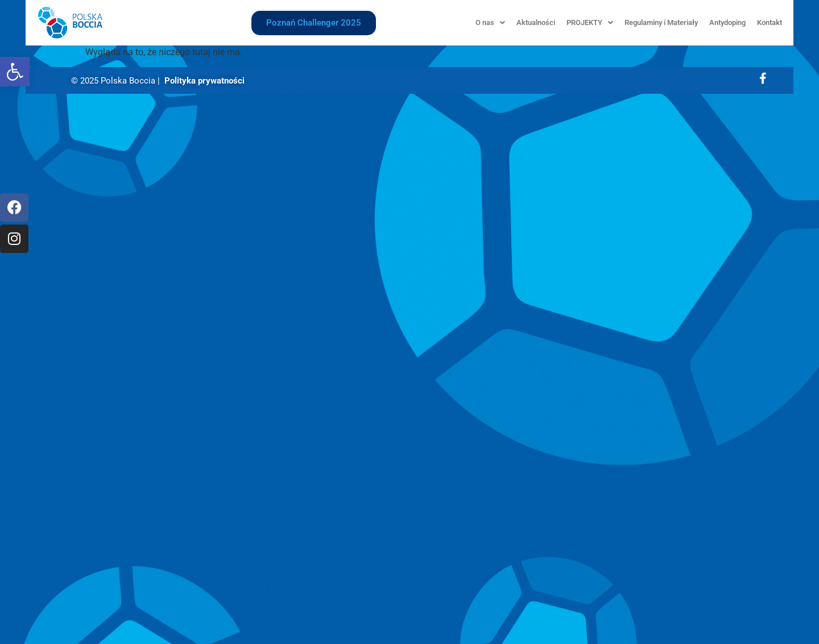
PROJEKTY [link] (590, 22)
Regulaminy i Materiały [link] (661, 22)
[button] (490, 22)
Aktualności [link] (536, 22)
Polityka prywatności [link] (204, 81)
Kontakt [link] (770, 22)
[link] (15, 72)
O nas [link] (490, 22)
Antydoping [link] (727, 22)
